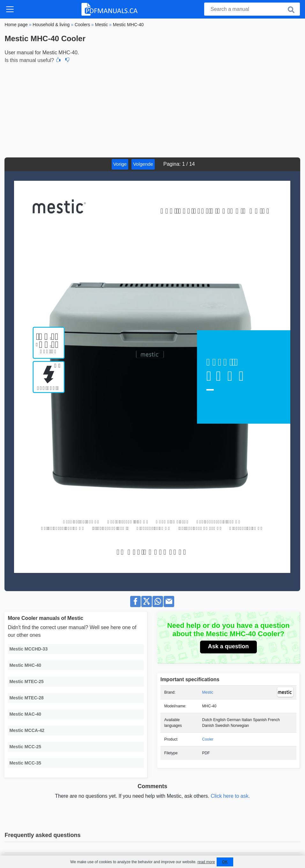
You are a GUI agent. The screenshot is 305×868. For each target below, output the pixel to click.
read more (206, 862)
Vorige (120, 164)
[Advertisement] (152, 110)
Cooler (208, 739)
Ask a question (228, 646)
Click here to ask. (230, 796)
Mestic (208, 692)
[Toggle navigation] (10, 9)
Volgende (143, 164)
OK (225, 862)
